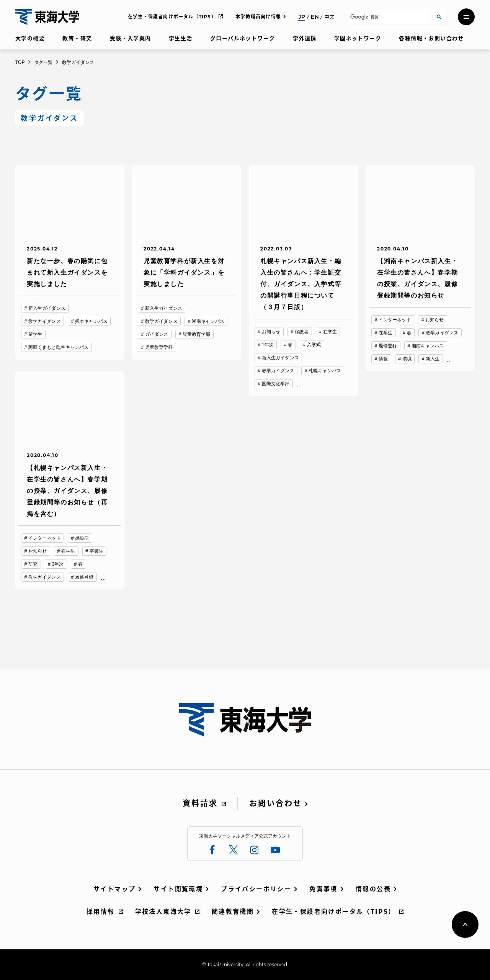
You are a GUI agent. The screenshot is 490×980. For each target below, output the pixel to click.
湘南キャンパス (208, 321)
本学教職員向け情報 (258, 17)
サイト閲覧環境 (178, 889)
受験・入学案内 (131, 38)
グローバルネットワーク (243, 38)
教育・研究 (77, 38)
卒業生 (96, 551)
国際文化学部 (276, 384)
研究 (33, 564)
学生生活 (181, 38)
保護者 (302, 332)
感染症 (82, 538)
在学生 (330, 332)
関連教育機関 (233, 912)
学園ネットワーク (358, 38)
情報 (383, 359)
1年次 (268, 345)
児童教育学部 (197, 334)
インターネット (395, 320)
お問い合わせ (276, 803)
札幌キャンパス (325, 371)
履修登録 (388, 346)
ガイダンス (157, 334)
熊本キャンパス (91, 321)
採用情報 (101, 912)
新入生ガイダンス (47, 308)
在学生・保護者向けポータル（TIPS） (172, 17)
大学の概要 (30, 38)
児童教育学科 (159, 347)
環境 (407, 359)
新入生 (433, 359)
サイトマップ (114, 889)
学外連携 (305, 38)
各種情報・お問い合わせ (431, 38)
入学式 (314, 345)
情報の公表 (373, 889)
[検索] (388, 17)
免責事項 (323, 889)
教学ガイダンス (45, 321)
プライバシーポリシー (256, 889)
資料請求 (200, 803)
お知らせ (271, 332)
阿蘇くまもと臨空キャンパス (59, 347)
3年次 (58, 564)
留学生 (35, 334)
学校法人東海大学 (163, 912)
